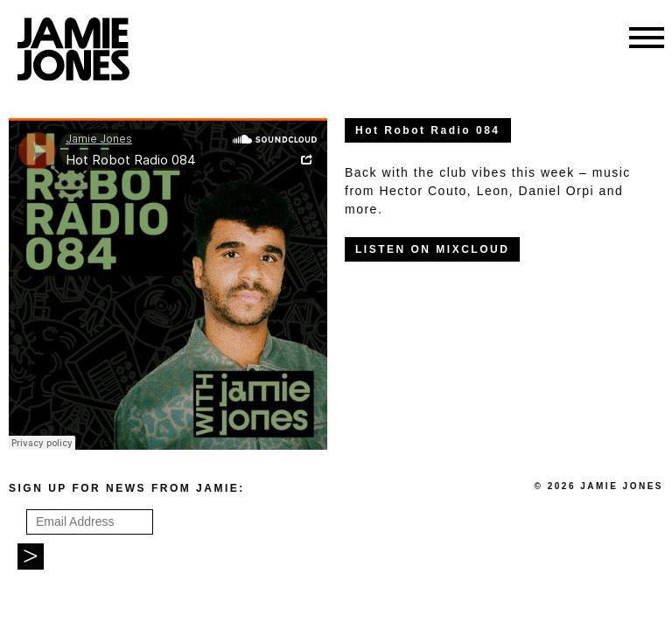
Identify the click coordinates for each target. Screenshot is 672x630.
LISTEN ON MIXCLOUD (432, 249)
